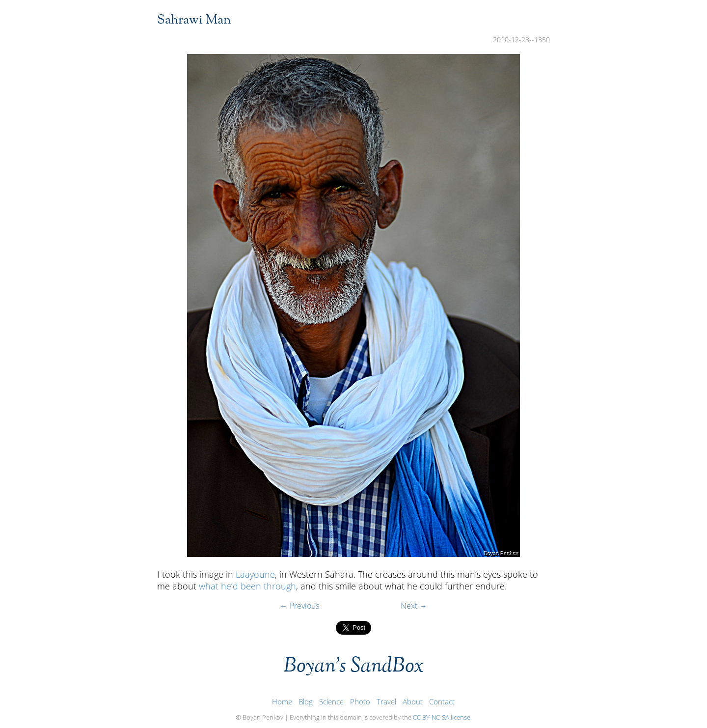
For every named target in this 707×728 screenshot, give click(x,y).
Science (331, 702)
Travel (386, 702)
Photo (360, 702)
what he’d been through (247, 586)
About (413, 702)
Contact (442, 702)
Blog (306, 702)
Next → (414, 606)
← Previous (299, 606)
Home (282, 702)
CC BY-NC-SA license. (442, 717)
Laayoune (255, 574)
